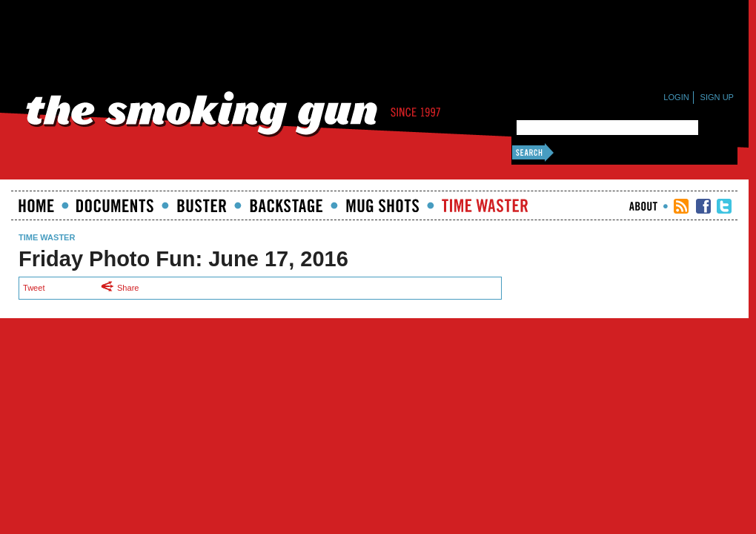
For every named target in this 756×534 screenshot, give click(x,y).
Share (124, 287)
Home (36, 205)
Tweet (34, 288)
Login (676, 97)
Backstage (286, 205)
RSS (681, 206)
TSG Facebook (703, 206)
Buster (202, 205)
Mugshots (382, 205)
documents (115, 205)
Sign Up (717, 97)
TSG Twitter (724, 206)
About (643, 206)
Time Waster (485, 205)
